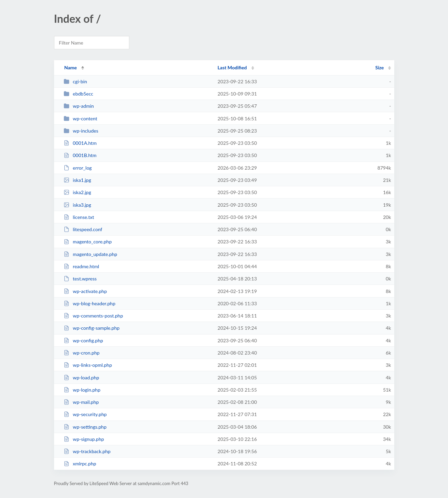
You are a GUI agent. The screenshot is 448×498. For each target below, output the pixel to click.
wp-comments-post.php (93, 316)
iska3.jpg (77, 205)
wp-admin (79, 106)
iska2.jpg (77, 192)
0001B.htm (80, 155)
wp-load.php (81, 377)
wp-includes (81, 131)
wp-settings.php (85, 427)
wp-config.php (83, 340)
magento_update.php (90, 254)
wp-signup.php (84, 439)
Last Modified (232, 67)
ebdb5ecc (78, 94)
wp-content (80, 118)
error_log (78, 168)
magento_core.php (88, 242)
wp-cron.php (82, 353)
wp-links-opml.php (88, 365)
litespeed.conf (83, 229)
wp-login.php (82, 390)
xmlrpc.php (80, 463)
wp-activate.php (85, 291)
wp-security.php (85, 414)
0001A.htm (80, 143)
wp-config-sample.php (92, 328)
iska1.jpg (77, 180)
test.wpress (80, 279)
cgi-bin (75, 81)
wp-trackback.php (87, 451)
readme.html (81, 266)
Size (379, 67)
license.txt (79, 217)
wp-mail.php (81, 402)
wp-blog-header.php (89, 303)
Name (71, 67)
